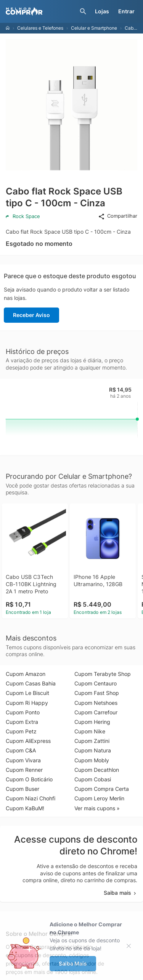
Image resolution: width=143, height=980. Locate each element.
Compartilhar (118, 216)
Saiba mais (121, 893)
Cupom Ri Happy (27, 703)
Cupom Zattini (92, 741)
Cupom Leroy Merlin (99, 798)
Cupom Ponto (23, 712)
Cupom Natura (93, 750)
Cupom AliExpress (28, 741)
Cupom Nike (90, 731)
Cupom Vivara (23, 760)
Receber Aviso (31, 315)
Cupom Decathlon (97, 770)
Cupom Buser (22, 789)
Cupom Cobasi (93, 779)
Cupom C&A (21, 750)
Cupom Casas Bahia (31, 683)
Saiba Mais (73, 963)
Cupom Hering (92, 722)
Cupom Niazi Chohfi (31, 798)
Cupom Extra (22, 722)
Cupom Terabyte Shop (103, 674)
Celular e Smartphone (94, 28)
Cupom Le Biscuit (27, 693)
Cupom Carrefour (96, 712)
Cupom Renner (24, 770)
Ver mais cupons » (97, 808)
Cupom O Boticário (29, 779)
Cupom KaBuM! (25, 808)
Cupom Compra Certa (102, 789)
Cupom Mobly (92, 760)
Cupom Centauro (96, 683)
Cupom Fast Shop (97, 693)
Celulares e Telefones (40, 28)
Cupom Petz (21, 731)
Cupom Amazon (26, 674)
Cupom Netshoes (96, 703)
